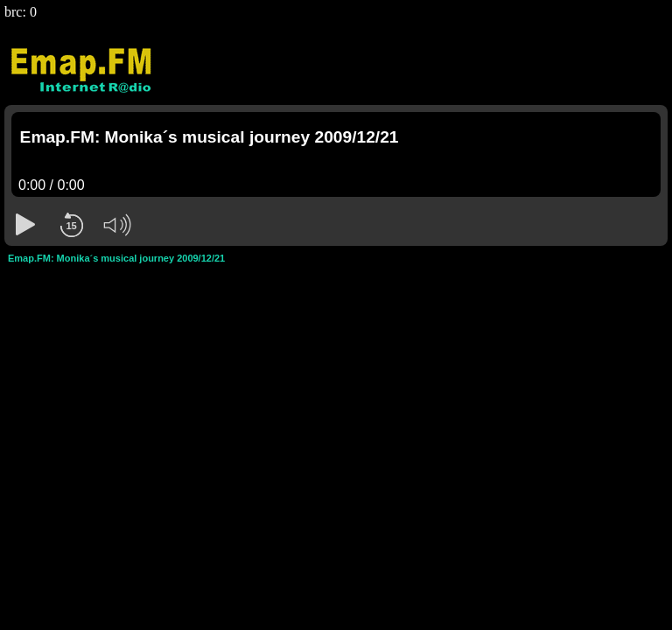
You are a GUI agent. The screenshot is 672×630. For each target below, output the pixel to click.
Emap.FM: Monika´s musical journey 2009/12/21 (116, 258)
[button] (25, 225)
